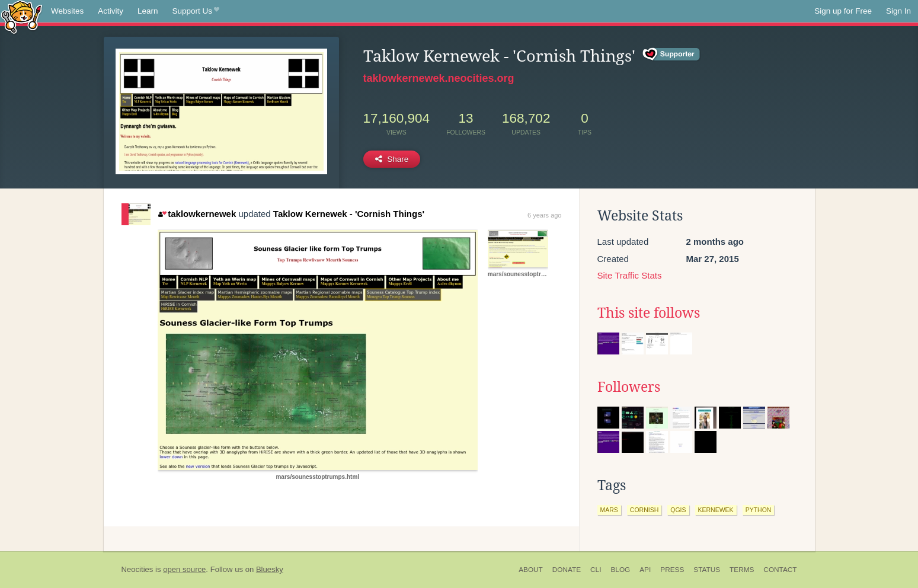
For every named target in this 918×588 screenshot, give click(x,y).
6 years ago (544, 215)
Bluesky (270, 569)
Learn (148, 11)
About (531, 570)
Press (672, 570)
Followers (629, 387)
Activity (111, 11)
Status (707, 570)
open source (184, 569)
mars (609, 510)
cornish (644, 510)
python (759, 510)
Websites (67, 11)
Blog (620, 570)
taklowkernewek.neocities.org (439, 78)
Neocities (137, 569)
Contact (780, 570)
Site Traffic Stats (630, 275)
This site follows (649, 313)
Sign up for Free (843, 11)
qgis (678, 510)
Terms (742, 570)
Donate (567, 570)
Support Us (196, 11)
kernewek (716, 510)
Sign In (898, 11)
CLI (596, 570)
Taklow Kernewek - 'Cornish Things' (349, 214)
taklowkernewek (197, 214)
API (645, 570)
